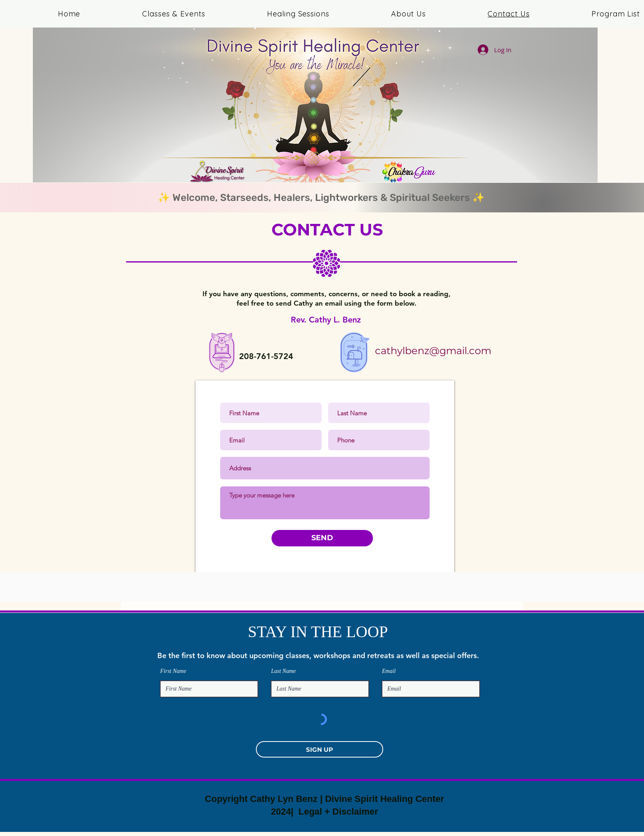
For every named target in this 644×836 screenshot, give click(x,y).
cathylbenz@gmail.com (433, 351)
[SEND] (322, 538)
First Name (173, 671)
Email (389, 671)
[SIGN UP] (320, 749)
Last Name (283, 671)
